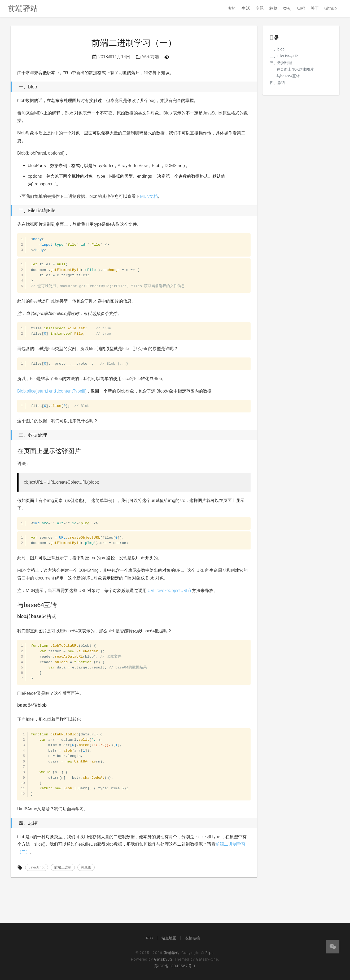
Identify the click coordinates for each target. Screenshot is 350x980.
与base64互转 (288, 76)
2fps (209, 953)
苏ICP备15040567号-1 (175, 966)
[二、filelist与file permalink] (9, 211)
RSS (149, 938)
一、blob (277, 49)
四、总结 (277, 83)
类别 (287, 8)
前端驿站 (171, 953)
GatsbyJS (163, 959)
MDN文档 (149, 196)
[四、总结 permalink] (9, 823)
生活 (246, 8)
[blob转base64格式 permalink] (15, 616)
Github (331, 8)
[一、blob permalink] (9, 87)
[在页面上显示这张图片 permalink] (15, 451)
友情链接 (192, 938)
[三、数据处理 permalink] (9, 435)
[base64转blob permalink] (15, 705)
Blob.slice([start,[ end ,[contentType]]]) (52, 391)
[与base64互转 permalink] (15, 605)
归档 (301, 8)
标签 (273, 8)
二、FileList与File (284, 56)
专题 (260, 8)
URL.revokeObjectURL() (169, 591)
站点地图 (169, 938)
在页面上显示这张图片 (295, 69)
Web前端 (150, 57)
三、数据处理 (281, 63)
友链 (232, 8)
